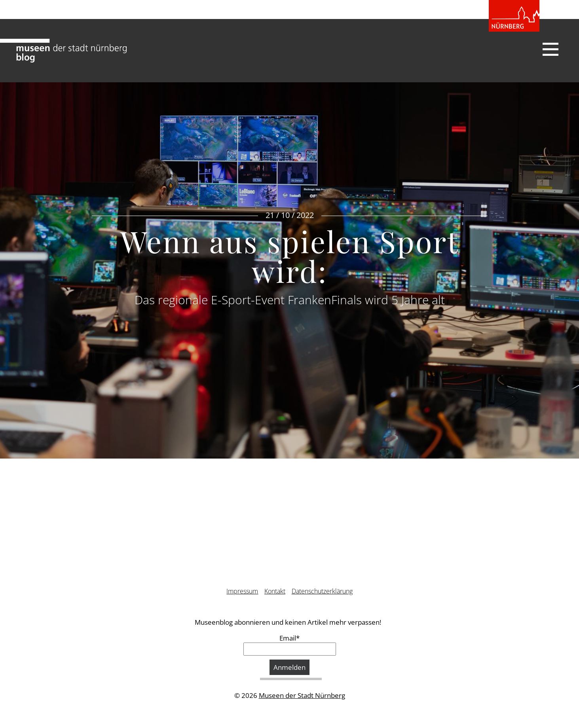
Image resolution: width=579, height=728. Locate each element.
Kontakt (275, 591)
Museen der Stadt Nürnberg (302, 695)
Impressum (242, 591)
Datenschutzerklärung (322, 591)
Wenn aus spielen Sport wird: (290, 256)
